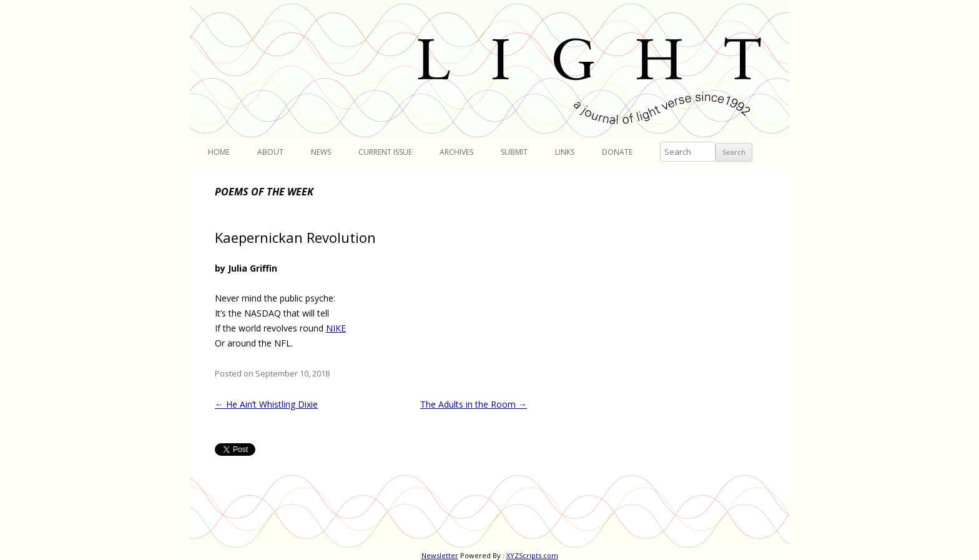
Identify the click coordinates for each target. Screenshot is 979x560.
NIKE (336, 328)
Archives (456, 152)
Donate (617, 152)
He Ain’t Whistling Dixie (266, 404)
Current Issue (385, 152)
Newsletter (440, 555)
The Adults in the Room (474, 404)
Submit (514, 152)
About (270, 152)
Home (219, 152)
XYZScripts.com (532, 555)
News (321, 152)
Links (565, 152)
